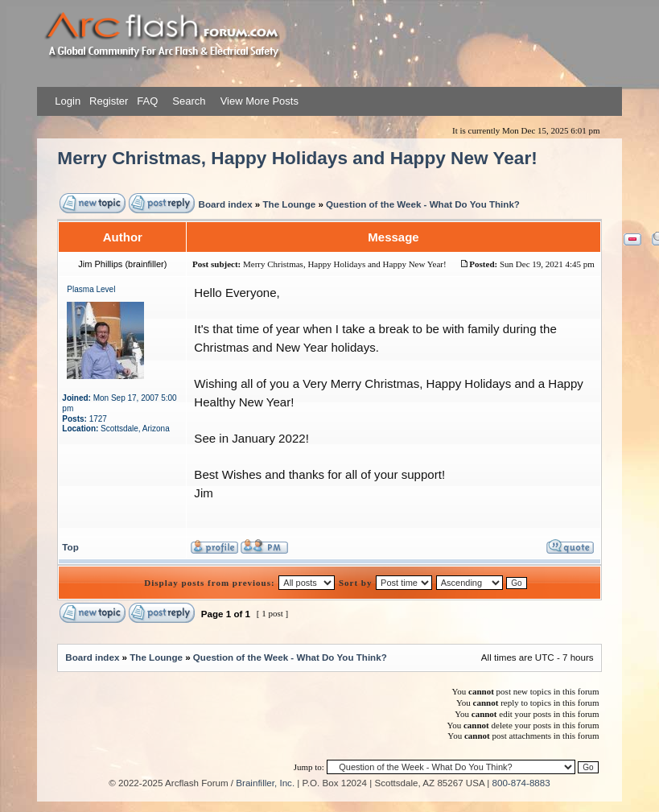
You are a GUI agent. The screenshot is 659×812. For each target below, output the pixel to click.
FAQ (146, 101)
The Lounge (289, 204)
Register (107, 101)
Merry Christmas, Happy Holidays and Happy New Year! (297, 158)
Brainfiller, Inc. (265, 783)
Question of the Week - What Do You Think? (423, 204)
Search (188, 101)
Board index (226, 204)
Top (70, 547)
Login (68, 101)
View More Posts (259, 101)
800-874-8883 (521, 783)
